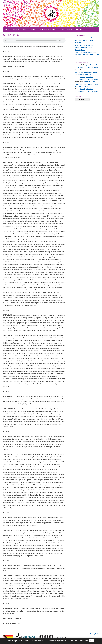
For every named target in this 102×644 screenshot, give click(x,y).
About (25, 29)
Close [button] (92, 641)
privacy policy (83, 641)
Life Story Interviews (66, 29)
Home (7, 29)
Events (33, 29)
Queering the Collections (47, 29)
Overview (16, 29)
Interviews (78, 43)
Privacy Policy (95, 634)
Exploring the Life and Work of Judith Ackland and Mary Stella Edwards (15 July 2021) (87, 55)
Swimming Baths (80, 50)
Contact (79, 29)
